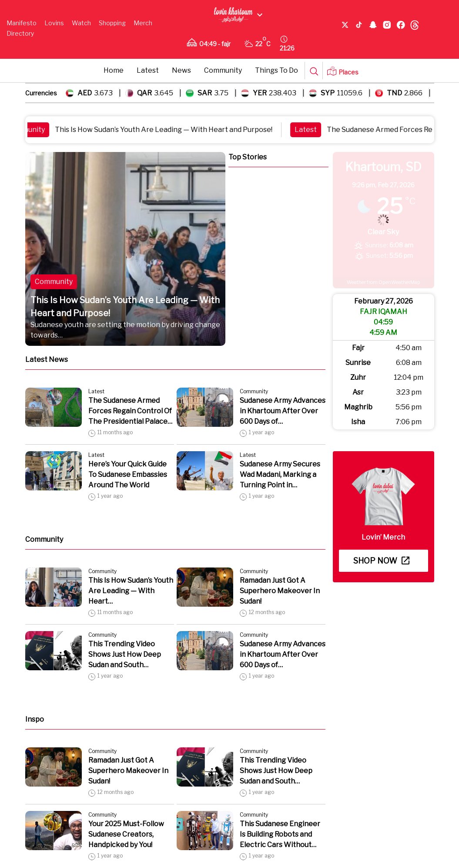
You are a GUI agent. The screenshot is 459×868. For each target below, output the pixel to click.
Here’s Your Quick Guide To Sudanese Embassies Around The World (128, 475)
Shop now (381, 561)
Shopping (112, 23)
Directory (20, 33)
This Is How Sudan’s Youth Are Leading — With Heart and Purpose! (168, 130)
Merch (143, 23)
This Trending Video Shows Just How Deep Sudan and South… (125, 654)
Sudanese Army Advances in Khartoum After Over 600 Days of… (283, 411)
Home (114, 70)
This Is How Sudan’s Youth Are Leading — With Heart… (131, 591)
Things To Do (276, 70)
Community (223, 70)
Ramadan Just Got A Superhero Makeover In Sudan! (280, 591)
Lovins (54, 23)
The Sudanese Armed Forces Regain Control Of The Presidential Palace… (130, 411)
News (181, 70)
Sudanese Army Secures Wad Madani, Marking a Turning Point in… (280, 475)
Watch (81, 23)
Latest (148, 70)
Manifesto (22, 23)
